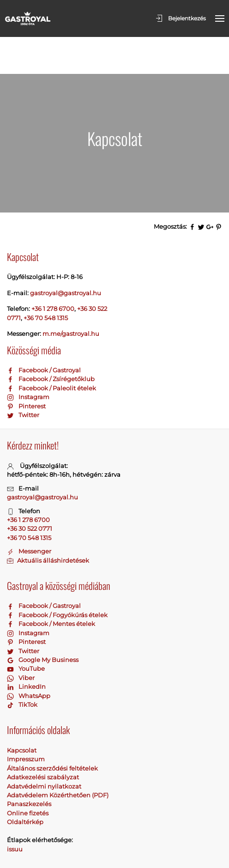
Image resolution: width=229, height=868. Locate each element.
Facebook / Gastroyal (44, 333)
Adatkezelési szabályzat (43, 740)
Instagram (28, 360)
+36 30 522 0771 (30, 492)
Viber (21, 641)
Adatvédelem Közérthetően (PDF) (58, 758)
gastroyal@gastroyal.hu (42, 460)
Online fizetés (28, 776)
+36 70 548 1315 (46, 281)
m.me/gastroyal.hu (71, 297)
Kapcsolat (22, 713)
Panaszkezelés (29, 767)
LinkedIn (26, 649)
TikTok (22, 668)
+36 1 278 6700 (53, 272)
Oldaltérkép (25, 785)
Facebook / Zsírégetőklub (51, 342)
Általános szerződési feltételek (52, 731)
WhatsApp (29, 659)
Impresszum (26, 722)
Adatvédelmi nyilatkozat (44, 749)
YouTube (26, 631)
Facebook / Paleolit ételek (51, 351)
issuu (15, 812)
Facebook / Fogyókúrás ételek (57, 578)
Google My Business (43, 623)
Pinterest (26, 369)
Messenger (29, 514)
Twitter (23, 378)
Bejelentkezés (180, 18)
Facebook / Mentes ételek (51, 587)
